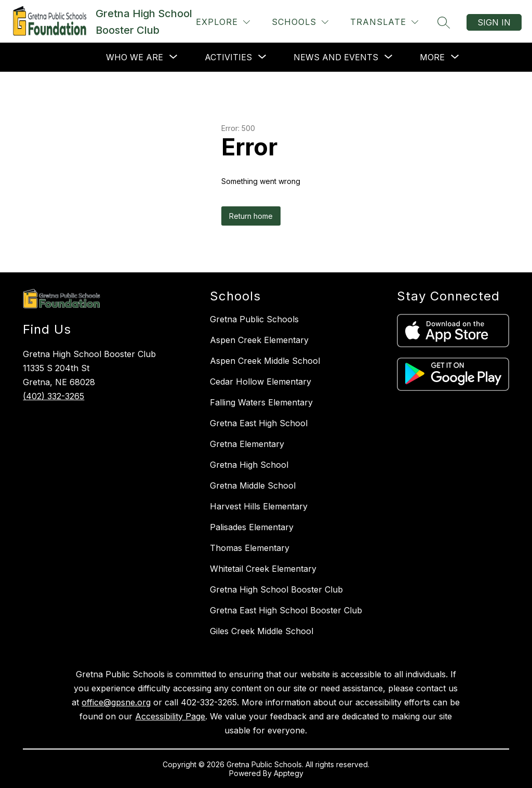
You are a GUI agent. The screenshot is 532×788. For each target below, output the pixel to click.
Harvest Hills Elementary (259, 506)
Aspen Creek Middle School (265, 361)
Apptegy (289, 773)
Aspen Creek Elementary (259, 340)
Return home (251, 216)
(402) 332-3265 (54, 396)
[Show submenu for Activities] (228, 57)
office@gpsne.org (116, 702)
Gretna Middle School (253, 485)
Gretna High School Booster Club (276, 589)
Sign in (494, 22)
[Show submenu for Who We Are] (135, 57)
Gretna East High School (259, 423)
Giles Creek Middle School (262, 631)
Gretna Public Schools (254, 319)
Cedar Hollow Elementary (261, 382)
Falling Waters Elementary (261, 402)
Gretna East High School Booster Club (286, 610)
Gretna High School (249, 465)
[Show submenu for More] (432, 57)
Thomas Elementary (250, 548)
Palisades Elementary (252, 527)
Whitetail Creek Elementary (263, 569)
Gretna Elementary (247, 444)
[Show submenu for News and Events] (336, 57)
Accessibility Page (170, 716)
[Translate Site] (384, 22)
